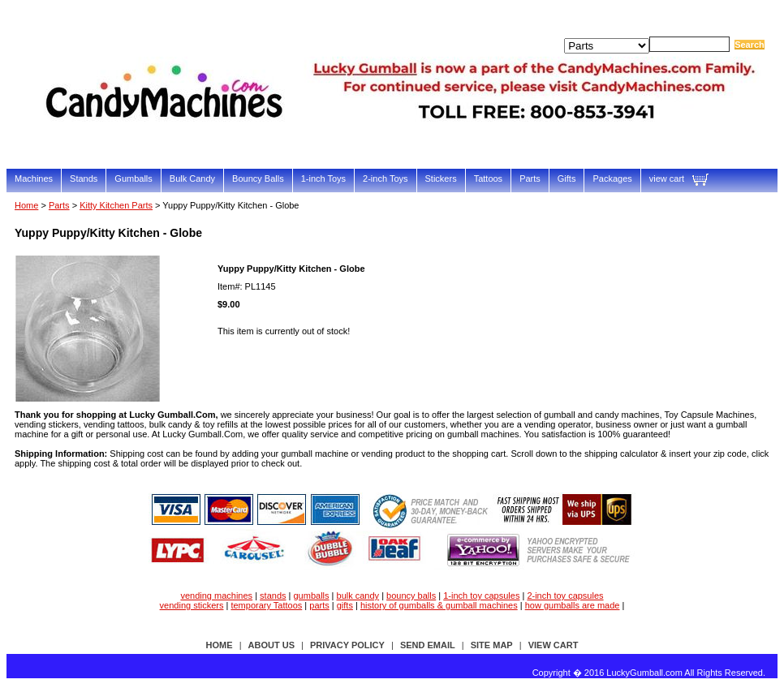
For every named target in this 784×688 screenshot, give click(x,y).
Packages (612, 178)
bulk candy (358, 596)
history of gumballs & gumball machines (439, 605)
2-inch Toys (385, 178)
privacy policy (347, 645)
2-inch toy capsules (565, 596)
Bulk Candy (192, 178)
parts (319, 605)
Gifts (567, 178)
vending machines (216, 596)
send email (428, 645)
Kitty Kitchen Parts (116, 205)
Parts (530, 178)
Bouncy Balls (258, 178)
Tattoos (488, 178)
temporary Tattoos (266, 605)
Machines (34, 178)
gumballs (312, 596)
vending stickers (192, 605)
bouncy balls (411, 596)
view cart (667, 178)
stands (273, 596)
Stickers (441, 178)
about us (271, 645)
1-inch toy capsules (481, 596)
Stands (84, 178)
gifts (345, 605)
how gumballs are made (573, 605)
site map (492, 645)
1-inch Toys (323, 178)
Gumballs (133, 178)
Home (26, 205)
